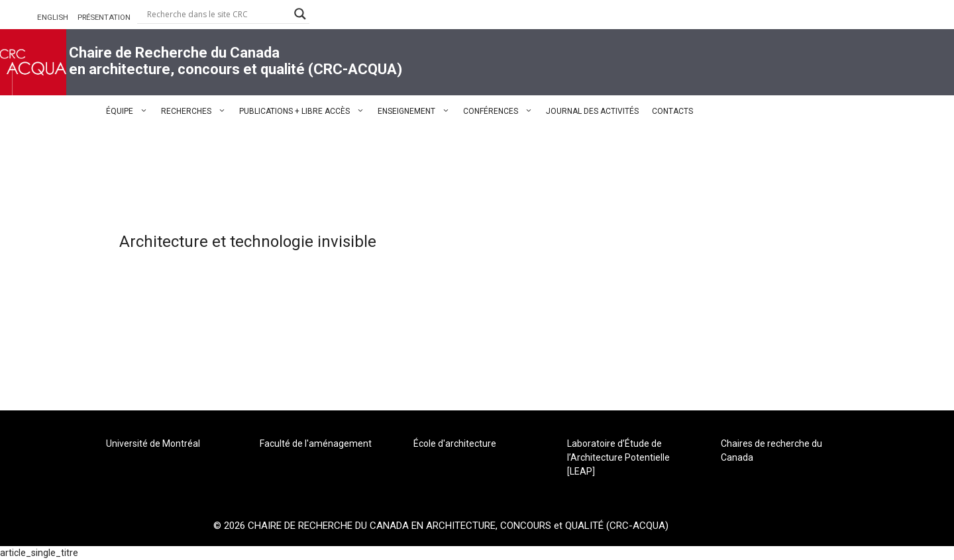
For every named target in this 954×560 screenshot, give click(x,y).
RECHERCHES (197, 111)
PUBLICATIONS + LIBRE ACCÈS (305, 111)
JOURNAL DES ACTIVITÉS (592, 111)
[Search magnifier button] (300, 14)
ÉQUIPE (130, 111)
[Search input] (217, 14)
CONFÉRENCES (501, 111)
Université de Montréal (153, 443)
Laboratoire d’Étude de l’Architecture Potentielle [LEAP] (618, 457)
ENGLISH (53, 17)
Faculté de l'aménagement (316, 443)
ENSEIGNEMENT (417, 111)
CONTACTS (672, 111)
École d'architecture (455, 443)
